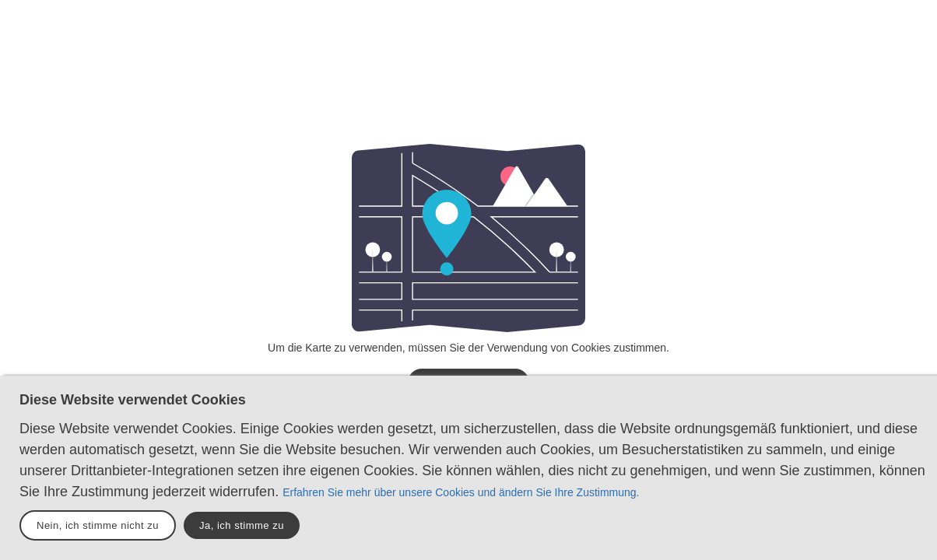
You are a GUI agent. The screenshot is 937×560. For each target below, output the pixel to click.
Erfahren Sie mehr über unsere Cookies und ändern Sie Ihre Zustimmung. (461, 492)
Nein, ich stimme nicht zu (98, 525)
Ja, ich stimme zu (242, 525)
